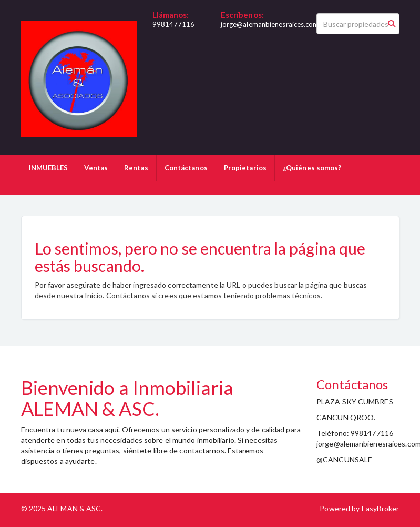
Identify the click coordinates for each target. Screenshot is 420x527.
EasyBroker (381, 508)
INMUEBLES (49, 168)
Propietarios (245, 168)
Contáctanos (186, 168)
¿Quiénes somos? (312, 168)
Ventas (96, 168)
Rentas (136, 168)
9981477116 (174, 24)
